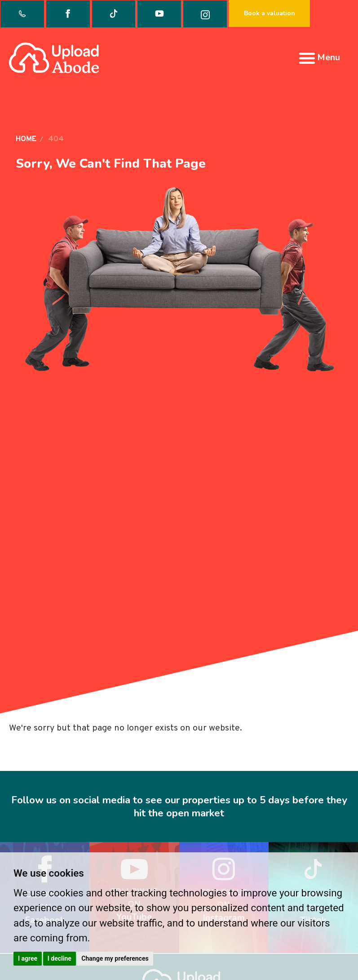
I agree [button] (28, 958)
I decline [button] (60, 958)
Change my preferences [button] (115, 958)
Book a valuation (270, 13)
